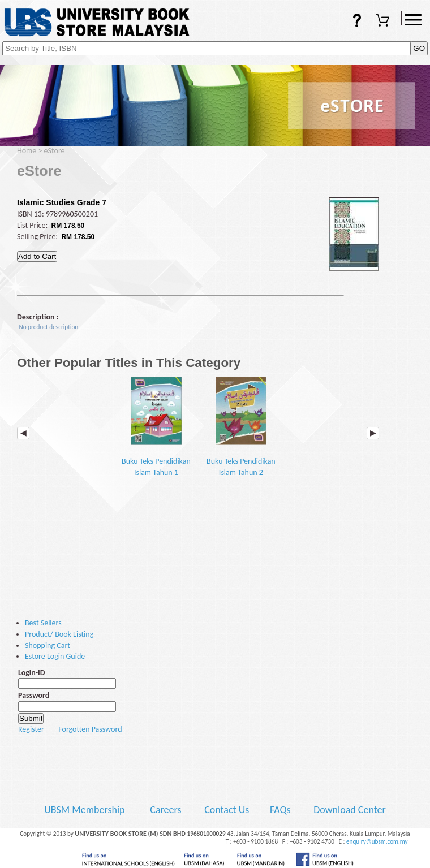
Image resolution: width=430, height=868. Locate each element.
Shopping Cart (384, 21)
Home (27, 151)
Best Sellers (43, 623)
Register (31, 729)
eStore (55, 151)
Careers (165, 810)
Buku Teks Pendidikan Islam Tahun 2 (241, 427)
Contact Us (228, 810)
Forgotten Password (90, 729)
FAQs (350, 21)
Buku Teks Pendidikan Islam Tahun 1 (156, 427)
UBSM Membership (85, 810)
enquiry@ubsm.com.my (377, 841)
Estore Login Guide (55, 656)
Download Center (350, 810)
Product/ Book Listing (59, 634)
